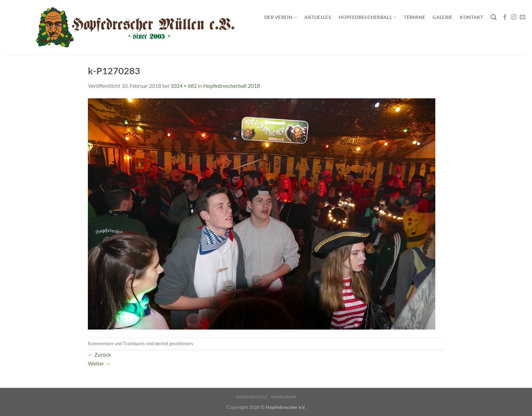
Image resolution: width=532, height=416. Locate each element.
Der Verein (281, 17)
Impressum (284, 397)
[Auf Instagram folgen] (514, 17)
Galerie (442, 17)
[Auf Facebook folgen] (505, 17)
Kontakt (471, 17)
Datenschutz (251, 397)
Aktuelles (318, 17)
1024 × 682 (184, 86)
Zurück (99, 354)
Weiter (99, 363)
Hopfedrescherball (367, 17)
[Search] (493, 17)
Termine (414, 17)
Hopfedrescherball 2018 (232, 86)
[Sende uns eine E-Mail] (522, 17)
